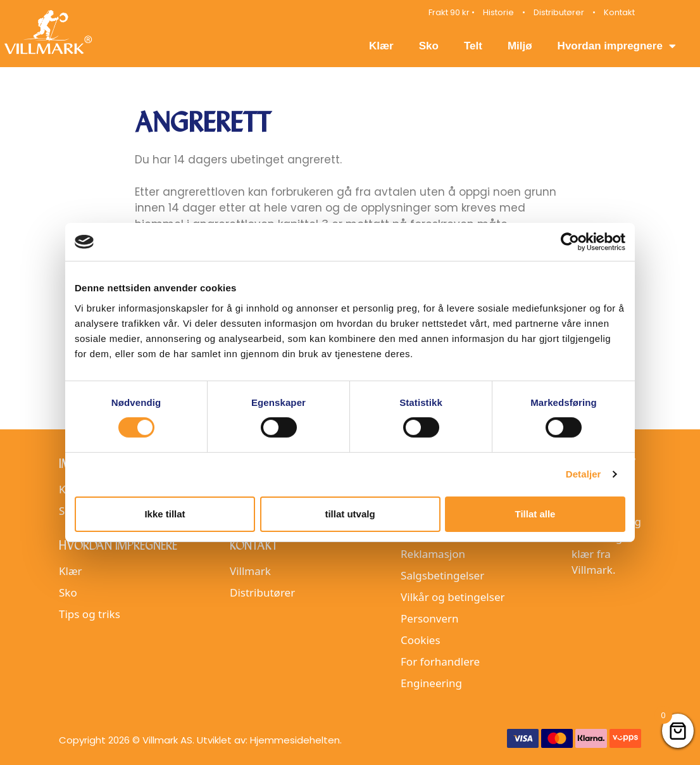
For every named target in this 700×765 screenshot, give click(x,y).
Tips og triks (90, 614)
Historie (498, 12)
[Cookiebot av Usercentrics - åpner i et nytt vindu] (570, 242)
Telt (473, 46)
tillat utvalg (350, 514)
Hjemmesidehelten (295, 740)
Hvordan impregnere (617, 46)
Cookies (421, 640)
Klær (381, 46)
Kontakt (619, 12)
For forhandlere (440, 661)
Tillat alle (535, 514)
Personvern (430, 618)
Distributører (559, 12)
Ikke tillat (165, 514)
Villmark (250, 571)
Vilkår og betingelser (453, 597)
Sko (429, 46)
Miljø (520, 46)
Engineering (431, 683)
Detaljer (584, 474)
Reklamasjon (433, 554)
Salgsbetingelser (442, 575)
